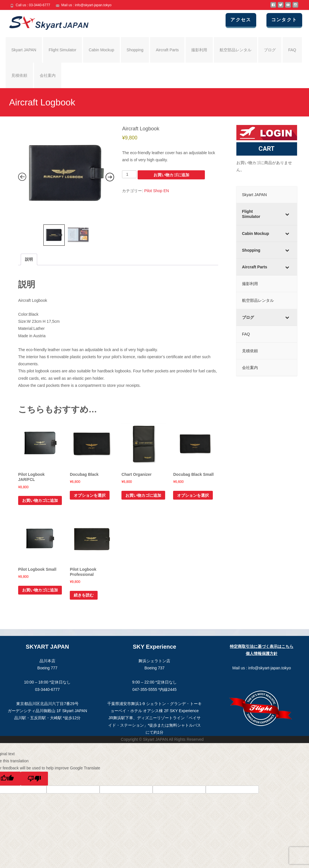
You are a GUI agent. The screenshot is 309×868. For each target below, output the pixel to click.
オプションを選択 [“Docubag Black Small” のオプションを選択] (193, 495)
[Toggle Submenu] (287, 214)
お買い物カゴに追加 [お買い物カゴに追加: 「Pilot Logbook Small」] (40, 590)
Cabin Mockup (102, 50)
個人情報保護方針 (262, 653)
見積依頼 (19, 75)
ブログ (270, 50)
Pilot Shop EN (156, 191)
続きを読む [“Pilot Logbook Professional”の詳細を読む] (84, 595)
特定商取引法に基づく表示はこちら (262, 646)
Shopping (135, 50)
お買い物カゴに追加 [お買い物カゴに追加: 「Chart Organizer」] (143, 495)
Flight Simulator (63, 50)
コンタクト (288, 20)
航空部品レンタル (236, 50)
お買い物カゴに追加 (171, 175)
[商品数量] (129, 174)
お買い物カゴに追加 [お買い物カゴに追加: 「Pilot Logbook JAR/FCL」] (40, 500)
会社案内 (48, 75)
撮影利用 (199, 50)
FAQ (292, 50)
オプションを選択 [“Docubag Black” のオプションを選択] (90, 495)
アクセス (248, 20)
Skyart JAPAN (24, 50)
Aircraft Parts (167, 50)
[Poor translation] (34, 779)
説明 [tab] (29, 259)
